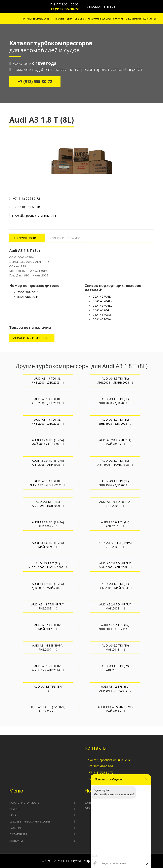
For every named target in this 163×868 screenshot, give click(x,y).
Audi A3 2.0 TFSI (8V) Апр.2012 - (115, 524)
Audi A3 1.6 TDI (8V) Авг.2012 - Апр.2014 (48, 668)
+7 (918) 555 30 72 (27, 198)
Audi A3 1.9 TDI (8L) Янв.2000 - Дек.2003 (48, 380)
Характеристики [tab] (27, 238)
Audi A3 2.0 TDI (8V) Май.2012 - (48, 627)
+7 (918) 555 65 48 (27, 207)
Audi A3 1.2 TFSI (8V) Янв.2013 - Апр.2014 (115, 627)
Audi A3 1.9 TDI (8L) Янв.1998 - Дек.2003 (115, 422)
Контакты (149, 19)
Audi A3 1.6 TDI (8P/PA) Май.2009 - (48, 545)
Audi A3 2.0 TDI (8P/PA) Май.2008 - (115, 442)
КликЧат (95, 856)
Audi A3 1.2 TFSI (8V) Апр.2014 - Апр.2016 (115, 689)
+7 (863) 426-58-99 (101, 766)
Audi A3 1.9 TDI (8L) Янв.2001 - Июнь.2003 (115, 380)
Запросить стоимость (32, 338)
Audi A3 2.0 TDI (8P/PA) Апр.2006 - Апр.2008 (48, 463)
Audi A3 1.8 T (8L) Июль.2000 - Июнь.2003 (48, 565)
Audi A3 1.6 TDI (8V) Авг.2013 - (115, 668)
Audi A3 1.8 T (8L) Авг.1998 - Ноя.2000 (48, 504)
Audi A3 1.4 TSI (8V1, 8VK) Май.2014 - (115, 709)
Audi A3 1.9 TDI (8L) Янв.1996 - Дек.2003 (115, 483)
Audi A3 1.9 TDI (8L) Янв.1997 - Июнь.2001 (48, 483)
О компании (133, 19)
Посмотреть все (101, 7)
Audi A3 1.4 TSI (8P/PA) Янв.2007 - (48, 647)
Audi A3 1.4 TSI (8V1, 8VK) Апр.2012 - (48, 709)
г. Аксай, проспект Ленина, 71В (109, 760)
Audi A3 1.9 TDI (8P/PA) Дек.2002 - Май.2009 (48, 586)
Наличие (118, 19)
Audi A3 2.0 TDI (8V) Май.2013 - (115, 647)
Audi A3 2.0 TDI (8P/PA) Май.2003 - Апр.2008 (48, 442)
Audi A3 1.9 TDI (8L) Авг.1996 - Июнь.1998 (115, 463)
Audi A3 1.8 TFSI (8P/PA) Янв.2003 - (48, 606)
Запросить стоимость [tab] (67, 238)
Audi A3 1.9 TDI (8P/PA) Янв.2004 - (115, 504)
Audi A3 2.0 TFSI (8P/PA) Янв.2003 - (115, 545)
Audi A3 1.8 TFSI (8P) (48, 688)
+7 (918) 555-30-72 (65, 9)
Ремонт (59, 19)
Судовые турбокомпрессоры (93, 19)
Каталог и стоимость (36, 19)
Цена (69, 19)
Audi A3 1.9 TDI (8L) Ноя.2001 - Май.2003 (115, 586)
